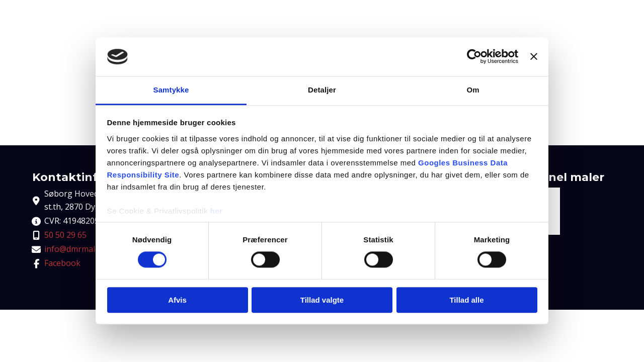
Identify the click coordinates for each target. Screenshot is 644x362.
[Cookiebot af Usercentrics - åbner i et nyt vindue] (474, 57)
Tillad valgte (322, 300)
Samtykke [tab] (171, 90)
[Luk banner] (534, 57)
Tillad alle (466, 300)
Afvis (177, 300)
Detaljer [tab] (322, 90)
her (217, 211)
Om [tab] (473, 90)
